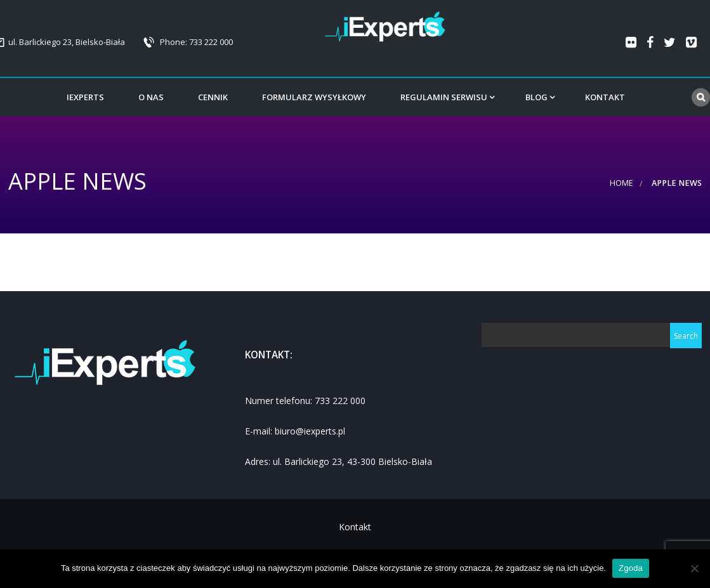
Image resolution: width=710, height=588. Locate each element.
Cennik (213, 97)
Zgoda (631, 568)
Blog (536, 97)
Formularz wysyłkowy (314, 97)
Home (621, 183)
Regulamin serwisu (444, 97)
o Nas (151, 97)
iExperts (85, 97)
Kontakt (605, 97)
